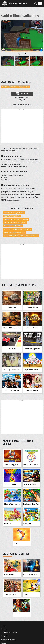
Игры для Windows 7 (13, 226)
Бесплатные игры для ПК (15, 223)
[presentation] (19, 54)
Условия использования (9, 632)
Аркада (5, 87)
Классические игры (29, 236)
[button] (8, 67)
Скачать (22, 93)
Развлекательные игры (14, 232)
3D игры (28, 229)
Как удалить (5, 636)
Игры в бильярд (11, 236)
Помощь (4, 629)
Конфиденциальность (8, 640)
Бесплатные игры (12, 216)
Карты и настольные (20, 87)
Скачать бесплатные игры (16, 219)
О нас (3, 625)
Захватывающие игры (14, 213)
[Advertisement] (22, 126)
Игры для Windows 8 (13, 229)
